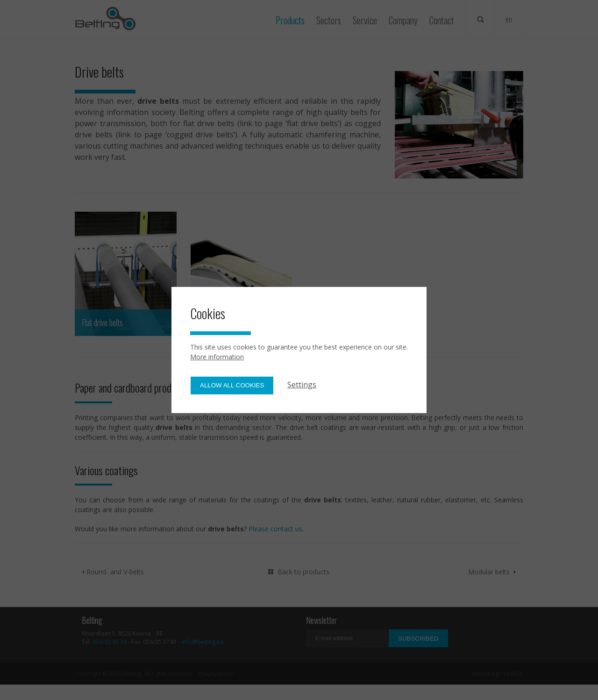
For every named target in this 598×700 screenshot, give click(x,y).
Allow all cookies (232, 385)
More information (217, 357)
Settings (302, 385)
